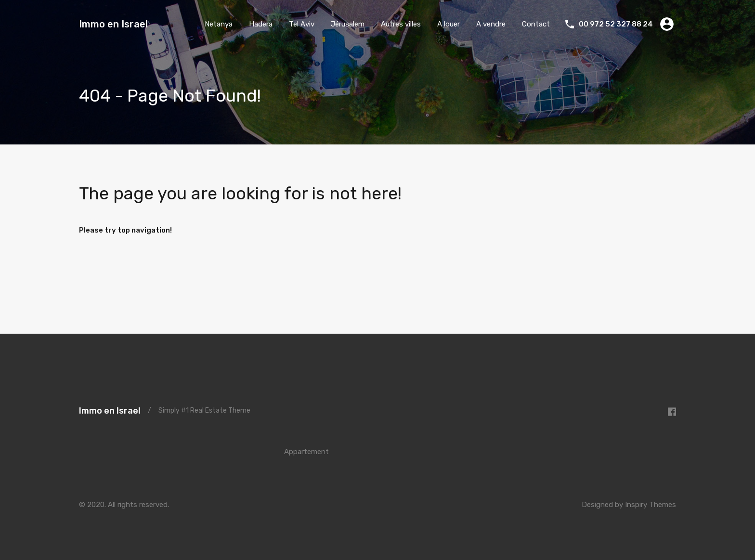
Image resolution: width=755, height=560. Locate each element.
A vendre (491, 24)
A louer (449, 24)
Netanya (219, 24)
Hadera (261, 24)
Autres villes (401, 24)
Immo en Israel (113, 24)
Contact (536, 24)
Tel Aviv (302, 24)
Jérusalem (348, 24)
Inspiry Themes (651, 505)
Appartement (306, 452)
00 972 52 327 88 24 (616, 24)
